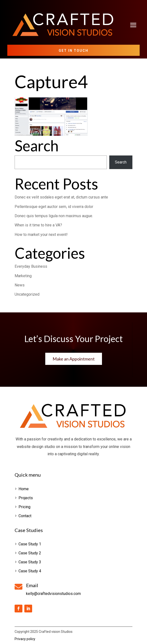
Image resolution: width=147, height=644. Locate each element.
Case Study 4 (30, 571)
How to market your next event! (41, 235)
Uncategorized (27, 294)
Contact (25, 516)
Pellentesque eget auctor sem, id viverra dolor (54, 207)
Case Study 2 (30, 553)
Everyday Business (31, 266)
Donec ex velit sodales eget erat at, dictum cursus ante (61, 197)
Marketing (23, 276)
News (20, 285)
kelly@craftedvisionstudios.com (53, 594)
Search (121, 162)
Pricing (24, 507)
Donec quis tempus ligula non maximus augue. (54, 216)
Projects (26, 498)
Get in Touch (73, 51)
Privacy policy (25, 639)
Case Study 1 (30, 544)
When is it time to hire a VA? (38, 225)
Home (24, 489)
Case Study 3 (30, 562)
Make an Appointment (74, 359)
